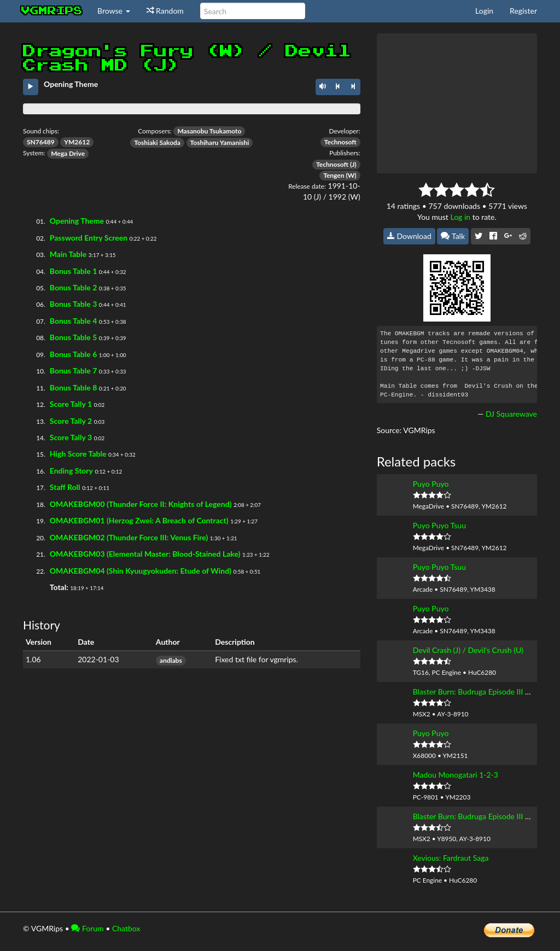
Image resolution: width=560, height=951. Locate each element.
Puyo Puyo (431, 484)
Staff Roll (65, 487)
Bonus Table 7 (73, 371)
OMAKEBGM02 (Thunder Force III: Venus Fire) (129, 537)
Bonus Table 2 (73, 287)
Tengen (334, 175)
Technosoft (340, 142)
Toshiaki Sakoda (157, 142)
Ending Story (71, 471)
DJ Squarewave (511, 414)
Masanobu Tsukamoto (209, 131)
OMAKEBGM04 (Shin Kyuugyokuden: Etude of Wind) (141, 571)
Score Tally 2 (71, 421)
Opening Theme (77, 221)
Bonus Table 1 (73, 271)
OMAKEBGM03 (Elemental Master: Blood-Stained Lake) (145, 554)
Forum (87, 928)
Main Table (68, 254)
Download (409, 236)
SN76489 (41, 142)
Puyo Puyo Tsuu (439, 525)
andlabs (171, 660)
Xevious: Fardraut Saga (451, 858)
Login (484, 11)
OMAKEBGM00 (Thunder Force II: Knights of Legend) (141, 504)
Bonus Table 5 (73, 337)
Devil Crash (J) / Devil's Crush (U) (468, 650)
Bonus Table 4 (73, 321)
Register (523, 11)
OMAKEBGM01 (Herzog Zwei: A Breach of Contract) (139, 520)
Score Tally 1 (71, 404)
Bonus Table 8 (73, 387)
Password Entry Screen (89, 238)
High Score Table (78, 454)
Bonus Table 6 (73, 354)
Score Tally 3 (71, 437)
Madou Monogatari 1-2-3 (456, 775)
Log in (460, 217)
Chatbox (126, 928)
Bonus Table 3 (73, 304)
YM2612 (77, 142)
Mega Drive (68, 153)
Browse (114, 11)
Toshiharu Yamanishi (220, 142)
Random (165, 11)
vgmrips (52, 11)
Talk (453, 236)
